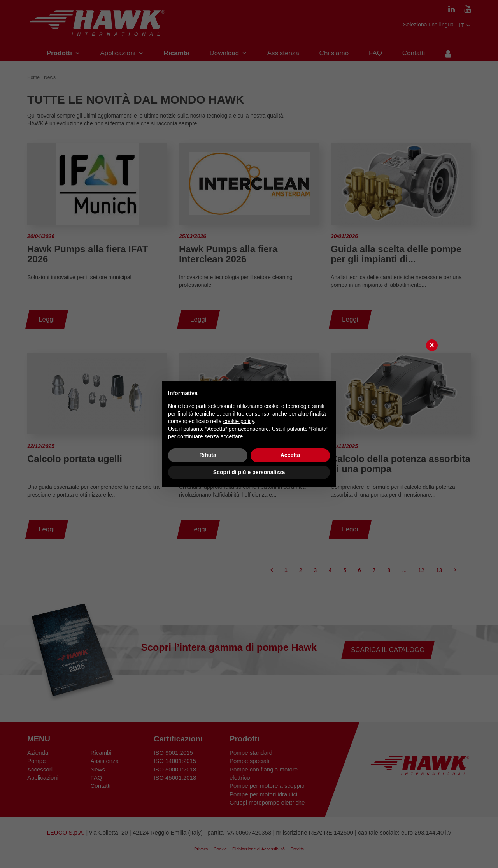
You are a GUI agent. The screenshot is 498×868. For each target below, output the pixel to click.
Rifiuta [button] (208, 455)
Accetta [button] (290, 455)
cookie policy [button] (239, 421)
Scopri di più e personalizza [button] (249, 472)
